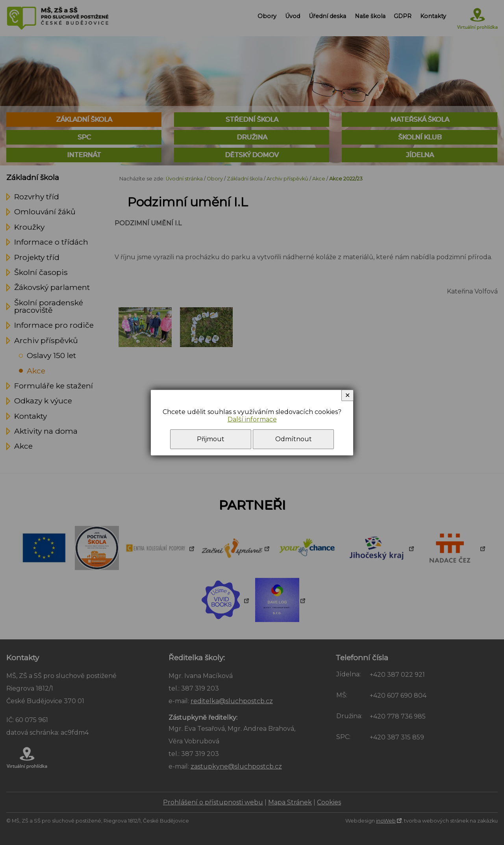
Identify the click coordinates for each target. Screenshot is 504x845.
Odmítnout (294, 439)
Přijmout (211, 439)
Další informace (252, 419)
